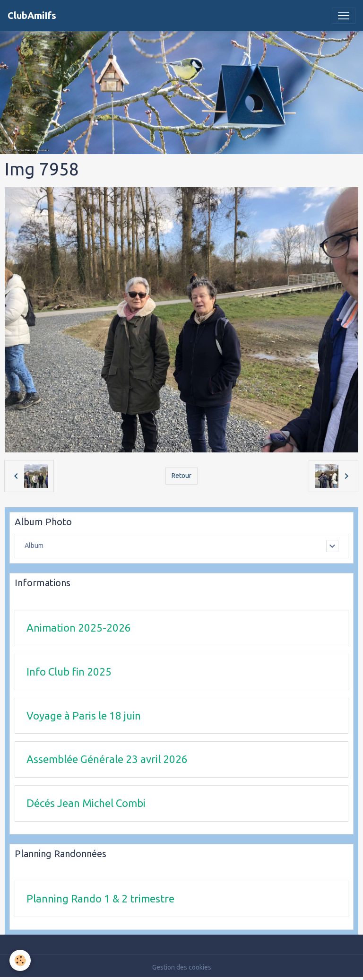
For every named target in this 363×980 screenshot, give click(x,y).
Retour (181, 476)
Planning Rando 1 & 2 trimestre (100, 898)
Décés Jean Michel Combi (86, 803)
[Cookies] (20, 960)
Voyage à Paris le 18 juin (84, 715)
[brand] (32, 16)
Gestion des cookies (182, 967)
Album (34, 546)
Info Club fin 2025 (69, 672)
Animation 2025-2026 (79, 628)
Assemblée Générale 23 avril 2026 (107, 759)
